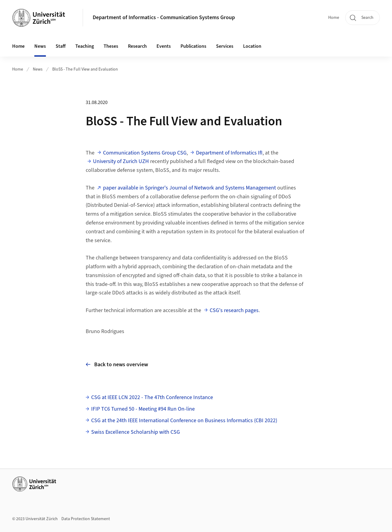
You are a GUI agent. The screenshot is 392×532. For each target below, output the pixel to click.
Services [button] (225, 46)
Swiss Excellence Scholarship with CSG (136, 432)
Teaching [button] (85, 46)
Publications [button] (193, 46)
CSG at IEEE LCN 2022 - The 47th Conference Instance (152, 397)
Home (334, 18)
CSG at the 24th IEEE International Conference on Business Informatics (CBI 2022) (184, 421)
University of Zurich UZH (121, 161)
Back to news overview (117, 365)
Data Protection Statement (86, 519)
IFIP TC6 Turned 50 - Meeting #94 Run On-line (143, 409)
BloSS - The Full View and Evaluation (85, 69)
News (40, 46)
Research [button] (137, 46)
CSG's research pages (234, 310)
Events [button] (164, 46)
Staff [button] (61, 46)
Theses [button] (111, 46)
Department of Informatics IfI (229, 153)
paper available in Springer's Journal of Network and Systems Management (189, 188)
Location (252, 46)
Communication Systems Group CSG (145, 153)
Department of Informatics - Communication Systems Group (164, 17)
